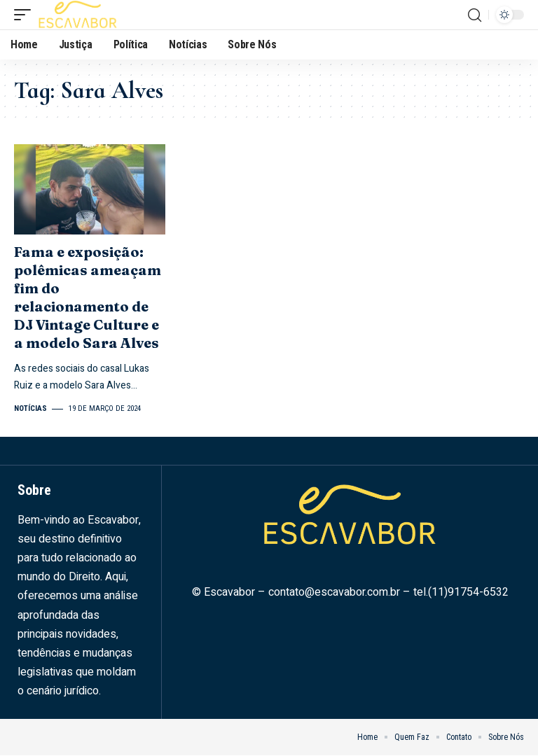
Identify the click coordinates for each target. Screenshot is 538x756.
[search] (474, 15)
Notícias (30, 408)
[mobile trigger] (26, 15)
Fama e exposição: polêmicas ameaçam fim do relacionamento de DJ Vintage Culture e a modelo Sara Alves (88, 297)
